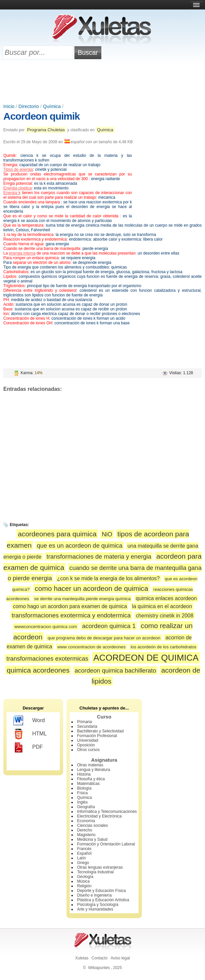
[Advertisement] (103, 82)
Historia (84, 774)
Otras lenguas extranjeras (100, 867)
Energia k (12, 193)
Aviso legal (120, 958)
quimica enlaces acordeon (166, 598)
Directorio (29, 106)
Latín (82, 858)
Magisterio (86, 835)
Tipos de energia (18, 169)
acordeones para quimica (57, 534)
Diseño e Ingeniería (94, 895)
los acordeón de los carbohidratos (163, 647)
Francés (84, 849)
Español (84, 853)
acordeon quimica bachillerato (115, 670)
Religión (84, 886)
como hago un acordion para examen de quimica (70, 606)
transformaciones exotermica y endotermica (71, 615)
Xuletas (82, 958)
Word (29, 721)
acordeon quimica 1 (109, 626)
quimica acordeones (38, 670)
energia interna (22, 253)
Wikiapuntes (99, 968)
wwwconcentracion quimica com (46, 627)
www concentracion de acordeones (92, 647)
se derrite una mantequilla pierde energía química (82, 599)
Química (52, 106)
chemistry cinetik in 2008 (165, 616)
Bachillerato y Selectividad (100, 731)
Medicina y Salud (92, 839)
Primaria (85, 722)
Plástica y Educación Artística (103, 900)
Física (82, 793)
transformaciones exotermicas (47, 658)
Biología (84, 788)
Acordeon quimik (42, 116)
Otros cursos (88, 750)
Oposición (86, 745)
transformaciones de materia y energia (99, 556)
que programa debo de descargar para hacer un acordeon (104, 638)
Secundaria (87, 726)
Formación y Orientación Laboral (106, 844)
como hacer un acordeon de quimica (91, 588)
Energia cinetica (17, 188)
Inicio (9, 106)
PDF (28, 747)
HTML (30, 734)
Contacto (100, 958)
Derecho (85, 830)
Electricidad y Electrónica (99, 816)
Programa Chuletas (46, 130)
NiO (107, 534)
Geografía (86, 807)
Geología (85, 877)
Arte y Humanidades (95, 909)
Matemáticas (88, 784)
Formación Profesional (97, 736)
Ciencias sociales (93, 825)
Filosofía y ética (91, 779)
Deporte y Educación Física (102, 891)
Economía (86, 821)
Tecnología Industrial (95, 872)
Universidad (88, 740)
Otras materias (90, 765)
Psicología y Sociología (98, 905)
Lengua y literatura (94, 770)
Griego (83, 863)
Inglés (82, 802)
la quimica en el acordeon (162, 606)
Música (83, 881)
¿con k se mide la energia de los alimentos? (108, 578)
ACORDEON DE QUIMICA (146, 658)
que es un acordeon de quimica (80, 545)
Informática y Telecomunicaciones (107, 812)
